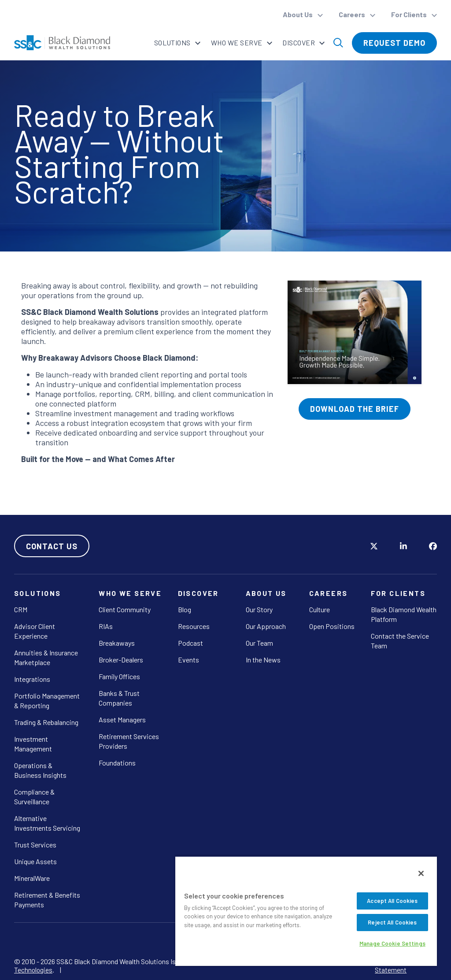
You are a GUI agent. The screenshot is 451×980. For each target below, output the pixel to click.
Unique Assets (35, 861)
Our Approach (266, 626)
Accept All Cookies (392, 901)
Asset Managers (122, 719)
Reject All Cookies (392, 922)
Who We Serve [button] (237, 43)
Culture (320, 609)
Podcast (190, 643)
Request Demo (394, 43)
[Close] (421, 873)
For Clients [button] (410, 14)
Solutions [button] (172, 43)
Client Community (125, 609)
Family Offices (119, 676)
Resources (194, 626)
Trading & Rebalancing (46, 722)
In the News (263, 660)
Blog (185, 609)
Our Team (259, 643)
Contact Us (52, 546)
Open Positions (332, 626)
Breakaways (117, 643)
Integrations (32, 679)
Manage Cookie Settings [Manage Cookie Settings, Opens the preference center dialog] (392, 943)
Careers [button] (353, 14)
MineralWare (32, 878)
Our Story (259, 609)
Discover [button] (299, 43)
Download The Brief (355, 409)
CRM (21, 609)
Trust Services (35, 845)
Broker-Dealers (121, 660)
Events (189, 660)
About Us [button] (298, 14)
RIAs (106, 626)
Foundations (117, 763)
